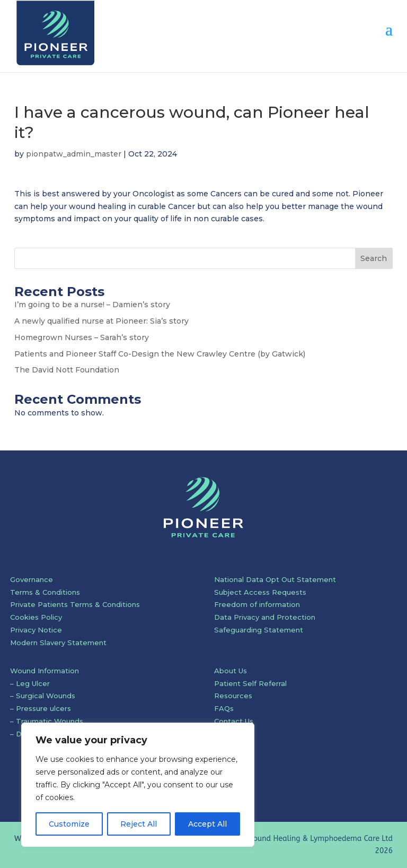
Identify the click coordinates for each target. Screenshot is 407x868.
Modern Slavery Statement (58, 643)
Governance (32, 579)
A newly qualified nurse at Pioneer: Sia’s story (101, 321)
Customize (69, 824)
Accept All (207, 824)
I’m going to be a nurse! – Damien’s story (92, 305)
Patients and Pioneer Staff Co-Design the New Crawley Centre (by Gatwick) (160, 354)
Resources (233, 696)
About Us (231, 671)
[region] (138, 785)
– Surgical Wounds (43, 696)
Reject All (139, 824)
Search (374, 258)
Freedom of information (257, 604)
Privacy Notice (36, 630)
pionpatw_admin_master (74, 154)
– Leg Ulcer (30, 683)
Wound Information (45, 671)
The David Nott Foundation (67, 370)
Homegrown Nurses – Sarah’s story (82, 337)
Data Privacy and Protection (265, 617)
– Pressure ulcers (41, 708)
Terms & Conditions (45, 592)
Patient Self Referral (250, 683)
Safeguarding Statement (259, 630)
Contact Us (234, 721)
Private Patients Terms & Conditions (75, 604)
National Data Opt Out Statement (275, 579)
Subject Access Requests (260, 592)
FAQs (224, 708)
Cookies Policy (36, 617)
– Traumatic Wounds (47, 721)
